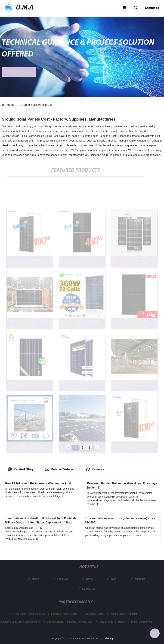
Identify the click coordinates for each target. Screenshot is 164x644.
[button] (125, 8)
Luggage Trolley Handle (63, 614)
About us (141, 579)
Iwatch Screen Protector (123, 614)
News (90, 579)
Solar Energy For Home (111, 622)
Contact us (89, 589)
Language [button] (152, 8)
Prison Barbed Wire (141, 622)
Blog (115, 579)
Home (11, 105)
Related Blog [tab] (20, 469)
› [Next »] (96, 448)
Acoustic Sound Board (22, 136)
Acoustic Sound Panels (48, 136)
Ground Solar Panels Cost (37, 105)
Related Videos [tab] (59, 469)
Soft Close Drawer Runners (29, 614)
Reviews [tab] (95, 469)
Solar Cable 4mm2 (93, 614)
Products (63, 579)
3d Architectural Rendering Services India (69, 622)
